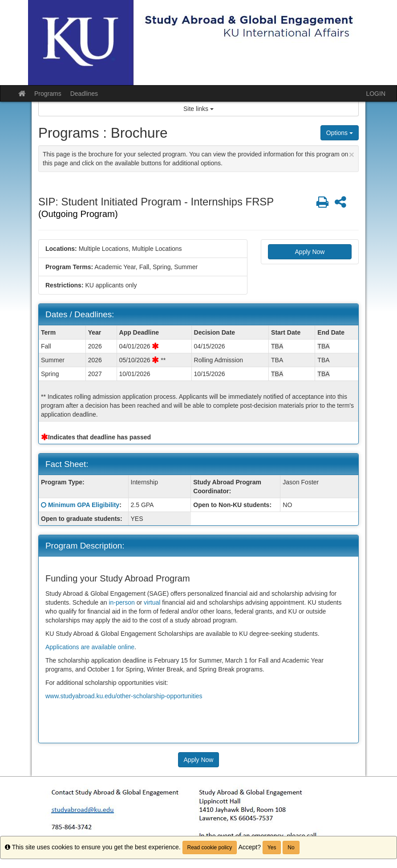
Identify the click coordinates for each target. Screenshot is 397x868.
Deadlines (84, 94)
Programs (48, 94)
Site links (198, 109)
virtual (152, 602)
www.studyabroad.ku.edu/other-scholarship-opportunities (124, 696)
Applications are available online (90, 647)
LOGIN (376, 94)
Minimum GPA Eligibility (84, 505)
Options (340, 133)
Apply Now (310, 252)
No (291, 848)
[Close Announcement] (352, 154)
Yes (272, 848)
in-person (122, 602)
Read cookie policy (210, 848)
